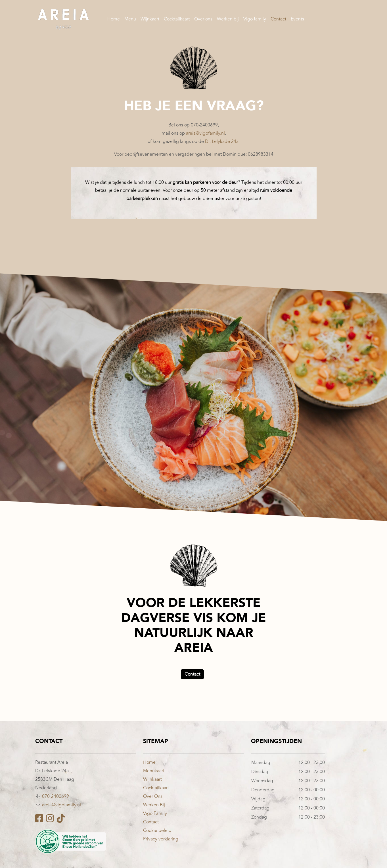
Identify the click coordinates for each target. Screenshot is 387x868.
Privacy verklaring (161, 839)
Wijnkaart (150, 20)
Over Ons (153, 796)
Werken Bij (154, 805)
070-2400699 (56, 796)
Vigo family (255, 20)
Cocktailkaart (177, 20)
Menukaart (154, 771)
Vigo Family (155, 813)
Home (114, 20)
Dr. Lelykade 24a (222, 141)
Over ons (203, 20)
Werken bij (228, 20)
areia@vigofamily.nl (205, 133)
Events (297, 20)
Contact (278, 20)
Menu (130, 20)
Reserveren (332, 20)
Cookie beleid (157, 830)
